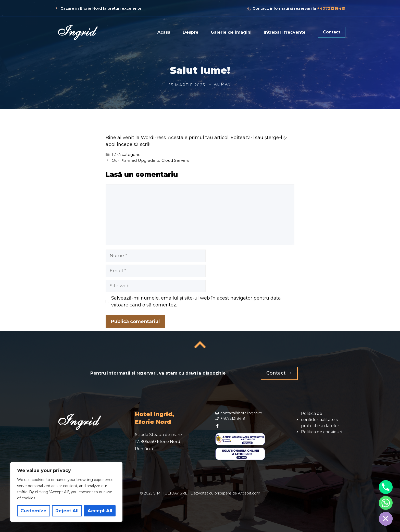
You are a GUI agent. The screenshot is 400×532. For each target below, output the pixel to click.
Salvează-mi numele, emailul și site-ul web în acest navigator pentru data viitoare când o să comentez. (196, 301)
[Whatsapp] (386, 503)
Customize (33, 511)
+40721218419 (331, 8)
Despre (191, 32)
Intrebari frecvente (285, 32)
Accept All (100, 511)
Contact (332, 32)
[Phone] (386, 487)
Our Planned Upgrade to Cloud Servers (150, 160)
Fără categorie (126, 154)
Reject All (67, 511)
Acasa (164, 32)
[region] (66, 492)
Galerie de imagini (231, 32)
